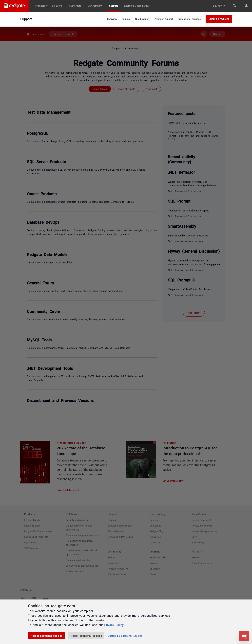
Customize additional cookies (125, 636)
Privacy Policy (114, 625)
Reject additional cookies (86, 636)
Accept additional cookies (46, 636)
